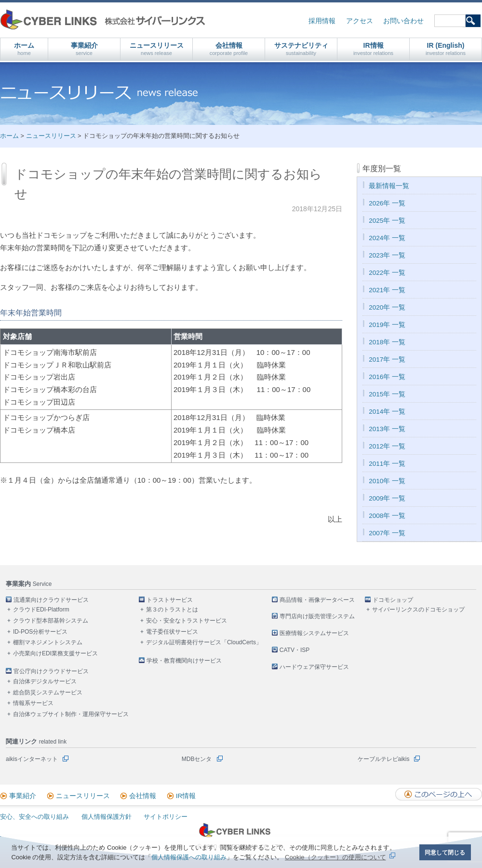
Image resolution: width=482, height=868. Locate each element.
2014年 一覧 (387, 412)
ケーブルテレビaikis (384, 759)
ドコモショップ (393, 600)
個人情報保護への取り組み (189, 857)
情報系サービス (33, 703)
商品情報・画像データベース (317, 600)
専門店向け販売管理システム (317, 616)
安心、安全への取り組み (34, 817)
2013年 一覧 (387, 429)
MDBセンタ (197, 759)
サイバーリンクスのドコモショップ (418, 610)
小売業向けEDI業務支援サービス (55, 653)
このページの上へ (439, 794)
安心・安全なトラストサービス (187, 621)
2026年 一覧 (387, 203)
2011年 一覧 (387, 464)
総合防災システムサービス (48, 692)
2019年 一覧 (387, 325)
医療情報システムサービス (314, 633)
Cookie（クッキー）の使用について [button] (335, 857)
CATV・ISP (295, 650)
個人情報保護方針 (107, 817)
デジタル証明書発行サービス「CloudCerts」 (204, 642)
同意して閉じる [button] (445, 852)
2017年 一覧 (387, 359)
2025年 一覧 (387, 221)
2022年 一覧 (387, 273)
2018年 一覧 (387, 342)
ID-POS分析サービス (40, 632)
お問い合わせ (403, 21)
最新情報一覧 (389, 186)
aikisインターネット (32, 759)
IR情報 (373, 49)
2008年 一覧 (387, 516)
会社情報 (229, 49)
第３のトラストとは (172, 610)
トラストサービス (170, 600)
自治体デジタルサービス (45, 681)
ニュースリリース (157, 49)
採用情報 (322, 21)
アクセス (360, 21)
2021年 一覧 (387, 290)
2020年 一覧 (387, 307)
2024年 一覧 (387, 238)
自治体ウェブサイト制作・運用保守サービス (71, 714)
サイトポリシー (166, 817)
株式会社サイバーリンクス (103, 20)
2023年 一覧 (387, 255)
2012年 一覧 (387, 446)
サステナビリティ (301, 49)
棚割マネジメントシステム (48, 642)
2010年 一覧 (387, 481)
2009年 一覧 (387, 498)
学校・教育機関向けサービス (184, 661)
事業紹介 (84, 49)
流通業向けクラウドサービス (51, 600)
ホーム (24, 49)
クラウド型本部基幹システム (51, 621)
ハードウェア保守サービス (314, 667)
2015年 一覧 (387, 394)
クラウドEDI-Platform (41, 610)
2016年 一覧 (387, 377)
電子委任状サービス (172, 632)
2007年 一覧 (387, 533)
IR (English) (446, 49)
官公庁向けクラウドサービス (51, 671)
